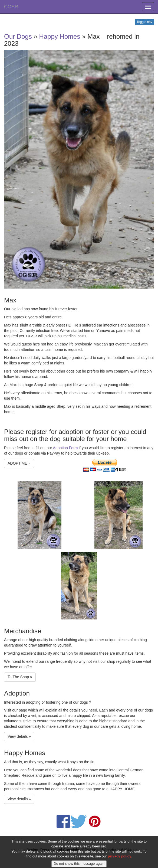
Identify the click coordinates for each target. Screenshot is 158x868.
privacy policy (120, 860)
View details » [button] (19, 736)
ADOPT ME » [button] (19, 463)
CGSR (11, 7)
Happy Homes (60, 36)
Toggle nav (144, 22)
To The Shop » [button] (20, 677)
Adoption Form (65, 448)
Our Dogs (18, 36)
